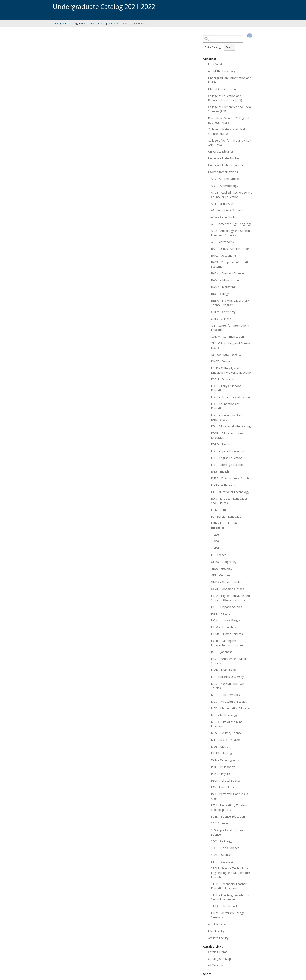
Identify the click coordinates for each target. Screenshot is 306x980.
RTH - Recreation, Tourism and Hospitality (229, 807)
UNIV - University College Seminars (228, 915)
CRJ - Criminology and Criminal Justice (231, 345)
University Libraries (221, 151)
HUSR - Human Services (227, 634)
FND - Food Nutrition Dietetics (227, 525)
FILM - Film (218, 510)
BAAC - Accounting (223, 255)
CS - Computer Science (226, 354)
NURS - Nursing (221, 753)
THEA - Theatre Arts (225, 906)
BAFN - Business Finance (227, 273)
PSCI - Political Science (226, 780)
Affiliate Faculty (218, 938)
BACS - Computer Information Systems (231, 264)
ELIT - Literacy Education (228, 465)
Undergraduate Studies (224, 158)
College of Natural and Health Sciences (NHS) (228, 131)
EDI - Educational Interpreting (231, 426)
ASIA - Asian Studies (224, 217)
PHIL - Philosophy (223, 767)
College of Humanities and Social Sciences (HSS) (230, 109)
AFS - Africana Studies (226, 179)
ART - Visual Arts (222, 204)
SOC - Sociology (222, 841)
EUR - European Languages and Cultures (229, 501)
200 (216, 534)
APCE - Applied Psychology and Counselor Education (232, 195)
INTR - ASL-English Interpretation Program (227, 643)
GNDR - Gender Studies (227, 582)
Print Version (217, 64)
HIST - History (221, 613)
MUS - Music (219, 746)
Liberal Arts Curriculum (223, 89)
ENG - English (220, 471)
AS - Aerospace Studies (226, 210)
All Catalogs (216, 965)
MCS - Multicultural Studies (229, 701)
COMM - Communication (227, 336)
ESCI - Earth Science (224, 485)
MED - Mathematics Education (231, 708)
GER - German (220, 575)
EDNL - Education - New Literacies (227, 435)
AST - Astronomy (222, 242)
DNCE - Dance (220, 361)
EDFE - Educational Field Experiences (227, 417)
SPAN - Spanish (221, 855)
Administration (218, 924)
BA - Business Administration (230, 249)
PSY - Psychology (222, 787)
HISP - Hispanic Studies (226, 607)
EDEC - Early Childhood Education (226, 388)
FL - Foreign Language (226, 516)
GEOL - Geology (222, 568)
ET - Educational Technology (230, 492)
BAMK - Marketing (223, 287)
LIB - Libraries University (227, 677)
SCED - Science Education (228, 816)
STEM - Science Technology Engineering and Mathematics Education (231, 873)
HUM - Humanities (223, 627)
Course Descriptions (102, 24)
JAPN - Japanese (222, 652)
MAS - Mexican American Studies (227, 686)
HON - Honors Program (227, 620)
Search (230, 47)
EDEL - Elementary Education (230, 397)
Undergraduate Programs (225, 165)
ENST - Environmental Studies (231, 478)
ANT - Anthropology (225, 186)
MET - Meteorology (224, 715)
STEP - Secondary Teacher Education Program (229, 886)
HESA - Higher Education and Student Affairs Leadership (230, 598)
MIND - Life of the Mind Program (227, 724)
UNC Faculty (216, 931)
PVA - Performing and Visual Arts (230, 796)
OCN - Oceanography (225, 760)
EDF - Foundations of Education (225, 406)
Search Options (228, 43)
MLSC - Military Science (226, 733)
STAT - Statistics (222, 861)
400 (216, 548)
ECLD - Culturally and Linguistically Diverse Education (232, 370)
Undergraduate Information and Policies (230, 80)
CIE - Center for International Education (230, 328)
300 (216, 541)
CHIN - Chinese (221, 319)
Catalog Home (218, 952)
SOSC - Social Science (225, 848)
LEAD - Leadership (223, 670)
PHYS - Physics (221, 774)
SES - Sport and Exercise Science (227, 832)
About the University (222, 71)
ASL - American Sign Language (231, 224)
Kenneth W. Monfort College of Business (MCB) (229, 120)
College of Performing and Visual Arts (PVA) (230, 143)
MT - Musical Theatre (225, 740)
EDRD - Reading (222, 444)
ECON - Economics (223, 379)
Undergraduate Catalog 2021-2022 (71, 24)
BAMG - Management (225, 280)
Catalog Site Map (219, 959)
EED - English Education (227, 458)
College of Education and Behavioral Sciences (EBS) (225, 98)
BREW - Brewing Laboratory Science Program (230, 303)
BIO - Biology (220, 294)
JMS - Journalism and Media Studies (229, 661)
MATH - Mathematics (225, 695)
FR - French (219, 555)
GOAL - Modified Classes (227, 589)
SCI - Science (219, 823)
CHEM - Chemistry (223, 312)
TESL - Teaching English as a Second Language (230, 897)
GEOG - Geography (224, 562)
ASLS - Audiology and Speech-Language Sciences (231, 233)
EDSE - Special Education (227, 451)
